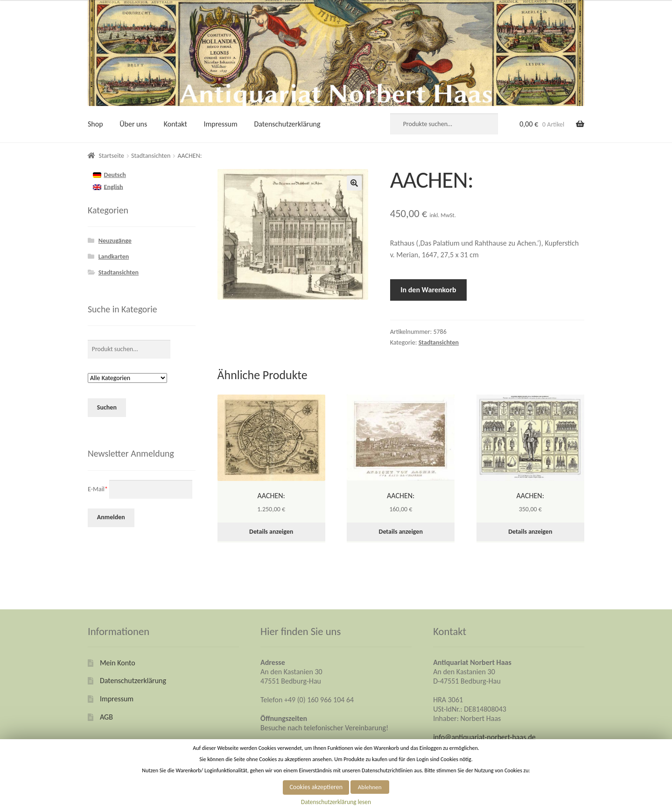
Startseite (112, 156)
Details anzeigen (271, 532)
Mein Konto (118, 663)
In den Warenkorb (428, 290)
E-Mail (98, 489)
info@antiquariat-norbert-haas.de (484, 737)
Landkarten (114, 257)
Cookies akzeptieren (316, 787)
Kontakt (175, 124)
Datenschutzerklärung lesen (336, 802)
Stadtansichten (151, 156)
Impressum (221, 124)
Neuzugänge (115, 241)
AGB (106, 717)
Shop (95, 124)
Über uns (133, 124)
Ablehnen (370, 787)
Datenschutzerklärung (287, 124)
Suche (486, 124)
